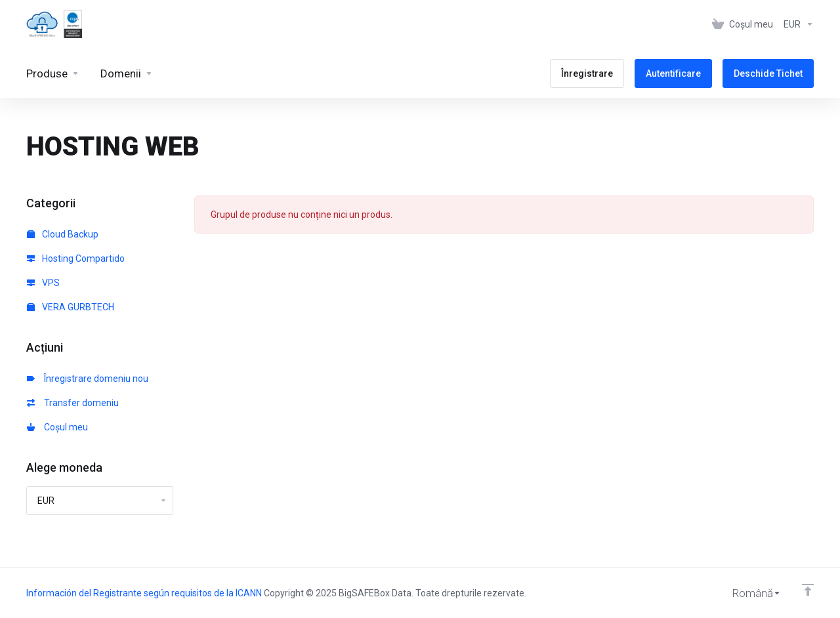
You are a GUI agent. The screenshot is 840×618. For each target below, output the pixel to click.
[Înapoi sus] (808, 590)
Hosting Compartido (76, 258)
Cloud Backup (63, 234)
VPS (43, 283)
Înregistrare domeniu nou (88, 379)
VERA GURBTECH (71, 307)
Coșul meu (57, 427)
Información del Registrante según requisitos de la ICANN (145, 593)
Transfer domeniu (73, 403)
